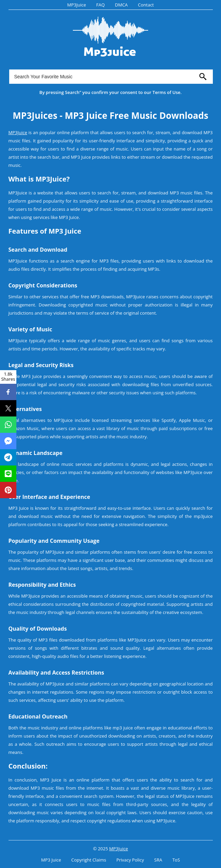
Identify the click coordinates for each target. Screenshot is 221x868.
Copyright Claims (89, 860)
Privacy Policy (130, 860)
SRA (158, 860)
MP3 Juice (51, 860)
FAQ (100, 5)
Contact (146, 5)
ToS (176, 860)
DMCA (122, 5)
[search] (203, 77)
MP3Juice (76, 5)
